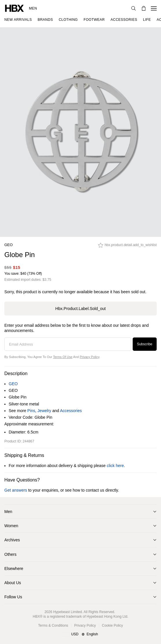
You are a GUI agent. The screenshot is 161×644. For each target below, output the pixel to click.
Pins (31, 411)
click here (115, 466)
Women (11, 526)
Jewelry (44, 411)
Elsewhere (14, 569)
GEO (9, 245)
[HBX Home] (14, 8)
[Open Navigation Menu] (154, 8)
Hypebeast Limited (67, 612)
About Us (13, 583)
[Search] (134, 8)
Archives (12, 540)
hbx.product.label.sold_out (80, 309)
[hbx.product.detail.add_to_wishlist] (127, 247)
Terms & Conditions (53, 625)
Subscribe (145, 344)
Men (33, 8)
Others (10, 554)
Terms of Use (63, 357)
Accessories (71, 411)
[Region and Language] (80, 634)
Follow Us (13, 597)
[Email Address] (68, 344)
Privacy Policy (90, 357)
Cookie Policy (113, 625)
